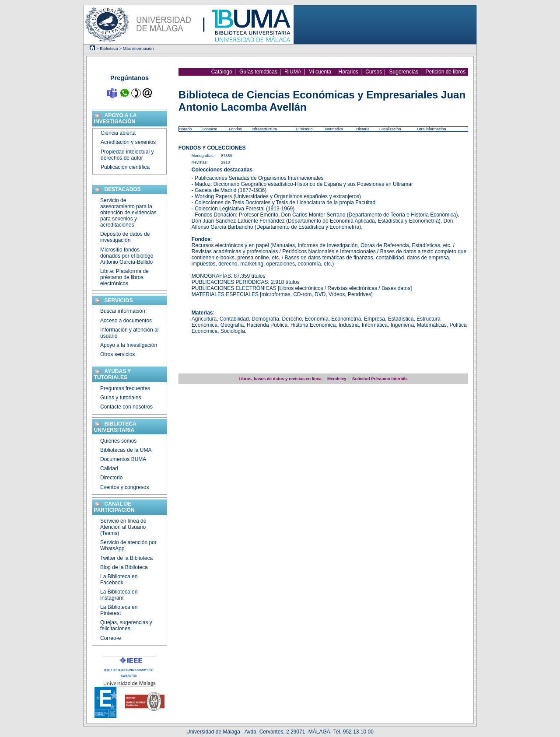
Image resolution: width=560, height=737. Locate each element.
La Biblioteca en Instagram (119, 595)
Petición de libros (446, 72)
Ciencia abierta (118, 133)
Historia (363, 129)
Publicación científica (125, 167)
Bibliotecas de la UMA (126, 450)
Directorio (304, 129)
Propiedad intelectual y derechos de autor (127, 155)
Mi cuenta (320, 72)
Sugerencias (404, 72)
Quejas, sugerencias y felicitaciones (126, 625)
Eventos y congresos (124, 487)
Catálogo (222, 72)
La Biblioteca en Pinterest (119, 610)
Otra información (432, 129)
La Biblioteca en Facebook (119, 580)
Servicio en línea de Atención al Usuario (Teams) (123, 527)
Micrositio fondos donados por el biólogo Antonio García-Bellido (127, 256)
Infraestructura (264, 129)
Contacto (209, 129)
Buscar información (123, 311)
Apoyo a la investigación (115, 119)
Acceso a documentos (126, 321)
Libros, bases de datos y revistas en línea (280, 379)
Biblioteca (109, 48)
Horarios (348, 72)
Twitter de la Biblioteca (126, 558)
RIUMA (293, 72)
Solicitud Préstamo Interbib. (380, 379)
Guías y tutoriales (121, 398)
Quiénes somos (118, 441)
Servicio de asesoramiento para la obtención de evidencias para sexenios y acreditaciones (128, 213)
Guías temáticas (258, 72)
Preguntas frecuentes (125, 388)
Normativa (334, 129)
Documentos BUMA (123, 459)
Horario (185, 129)
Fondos (235, 129)
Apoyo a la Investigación (129, 345)
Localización (390, 129)
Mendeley (337, 379)
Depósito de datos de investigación (125, 237)
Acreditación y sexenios (128, 142)
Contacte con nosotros (126, 407)
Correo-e (110, 638)
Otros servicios (117, 354)
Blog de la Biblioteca (124, 567)
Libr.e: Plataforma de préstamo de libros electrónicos (124, 277)
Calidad (109, 468)
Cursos (374, 72)
